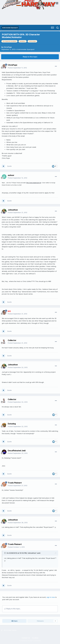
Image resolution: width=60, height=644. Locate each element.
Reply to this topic (30, 57)
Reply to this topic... (13, 609)
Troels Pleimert (15, 483)
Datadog (12, 424)
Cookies (35, 638)
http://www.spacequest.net (34, 183)
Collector (12, 340)
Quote (9, 166)
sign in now (51, 597)
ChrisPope (8, 47)
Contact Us (26, 638)
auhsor (11, 175)
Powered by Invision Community (30, 641)
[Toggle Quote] (5, 553)
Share (14, 621)
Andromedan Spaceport (26, 49)
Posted (17, 68)
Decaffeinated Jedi (17, 451)
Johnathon (13, 210)
